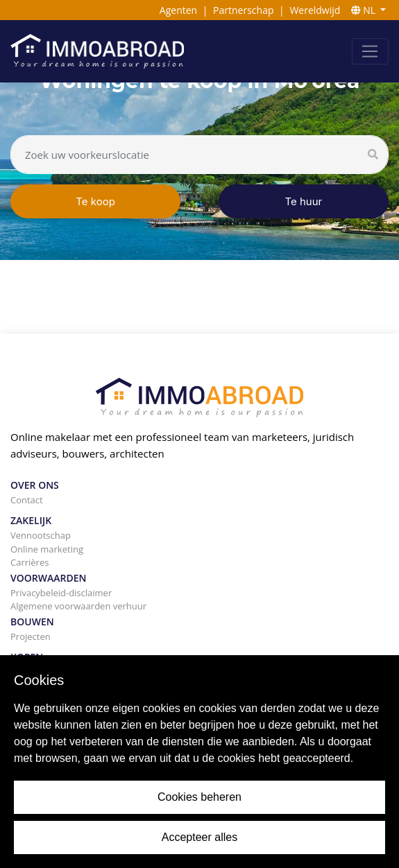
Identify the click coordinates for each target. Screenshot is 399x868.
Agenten (178, 10)
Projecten (31, 636)
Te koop (95, 201)
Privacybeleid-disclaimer (61, 593)
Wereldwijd (315, 10)
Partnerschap (243, 10)
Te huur (304, 201)
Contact (27, 500)
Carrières (29, 562)
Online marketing (47, 549)
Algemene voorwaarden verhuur (78, 606)
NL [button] (365, 10)
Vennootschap (41, 535)
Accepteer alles (199, 837)
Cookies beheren (199, 797)
